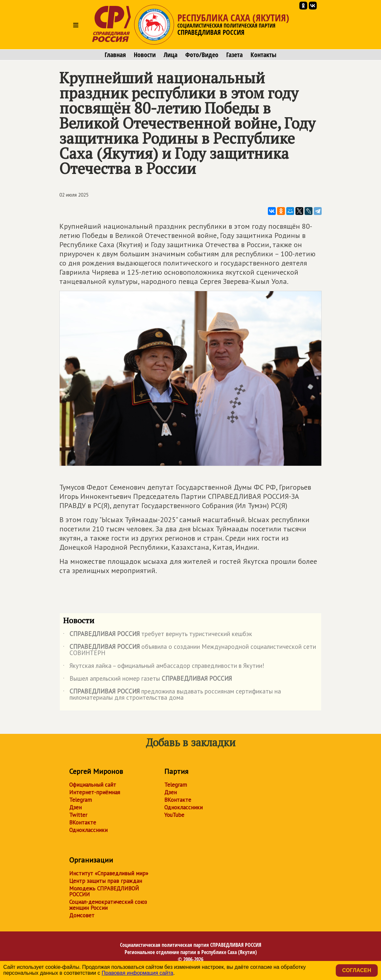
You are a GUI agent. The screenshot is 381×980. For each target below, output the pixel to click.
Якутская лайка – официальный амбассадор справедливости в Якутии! (164, 667)
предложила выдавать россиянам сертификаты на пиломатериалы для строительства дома (172, 695)
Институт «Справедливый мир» (109, 873)
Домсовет (82, 915)
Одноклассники (88, 830)
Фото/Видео (202, 55)
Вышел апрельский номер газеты (147, 680)
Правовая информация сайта (138, 973)
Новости (145, 55)
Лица (170, 55)
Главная (115, 55)
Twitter (78, 815)
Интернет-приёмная (95, 792)
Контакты (263, 55)
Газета (234, 55)
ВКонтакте (83, 822)
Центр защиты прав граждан (106, 881)
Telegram (80, 800)
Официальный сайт (93, 785)
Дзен (75, 807)
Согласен (357, 970)
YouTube (174, 815)
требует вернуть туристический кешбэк (158, 635)
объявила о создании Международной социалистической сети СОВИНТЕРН (190, 650)
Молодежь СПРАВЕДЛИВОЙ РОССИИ (104, 891)
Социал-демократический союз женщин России (108, 905)
